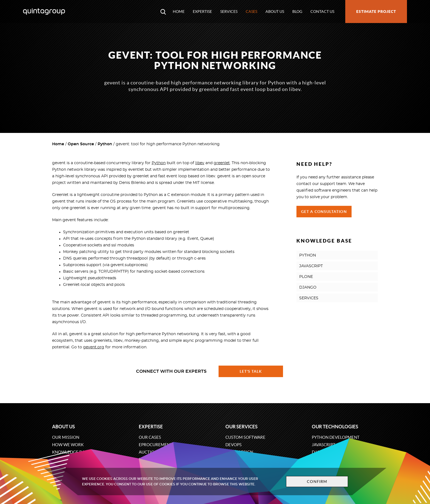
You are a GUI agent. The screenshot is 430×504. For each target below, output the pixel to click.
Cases (251, 12)
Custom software (245, 437)
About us (275, 12)
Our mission (66, 437)
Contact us (322, 12)
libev (200, 163)
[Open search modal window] (163, 12)
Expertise (202, 12)
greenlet (222, 163)
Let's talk (251, 371)
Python (105, 144)
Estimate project (376, 12)
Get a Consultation (324, 212)
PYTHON (308, 255)
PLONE (306, 277)
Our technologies (335, 427)
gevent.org (94, 347)
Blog (297, 12)
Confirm (317, 482)
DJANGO (308, 287)
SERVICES (309, 298)
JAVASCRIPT (311, 266)
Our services (241, 427)
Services (229, 12)
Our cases (150, 437)
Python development (336, 437)
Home (179, 12)
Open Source (81, 144)
